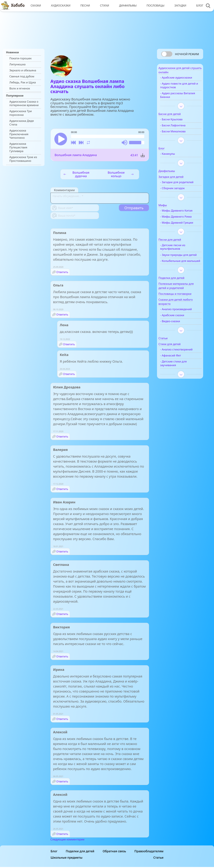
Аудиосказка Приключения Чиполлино (19, 134)
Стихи (103, 6)
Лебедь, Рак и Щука (23, 82)
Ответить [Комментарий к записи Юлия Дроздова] (62, 438)
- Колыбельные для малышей (179, 275)
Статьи (158, 859)
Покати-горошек (20, 58)
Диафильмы (127, 6)
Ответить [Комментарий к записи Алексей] (62, 782)
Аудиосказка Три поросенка (21, 113)
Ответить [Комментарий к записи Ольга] (62, 316)
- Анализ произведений (182, 326)
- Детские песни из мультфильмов (179, 256)
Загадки (178, 6)
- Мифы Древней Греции (178, 230)
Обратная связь (114, 852)
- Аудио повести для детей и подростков (180, 87)
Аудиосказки (60, 6)
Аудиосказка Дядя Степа (22, 123)
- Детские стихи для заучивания (180, 384)
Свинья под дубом (22, 76)
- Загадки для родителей (175, 186)
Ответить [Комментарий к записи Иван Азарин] (62, 552)
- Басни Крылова (178, 121)
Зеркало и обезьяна (23, 70)
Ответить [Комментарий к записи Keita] (69, 375)
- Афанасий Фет (177, 376)
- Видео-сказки (176, 338)
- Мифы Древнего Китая (182, 216)
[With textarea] (100, 199)
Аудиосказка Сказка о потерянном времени (24, 103)
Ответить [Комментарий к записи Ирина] (62, 720)
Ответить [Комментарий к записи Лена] (69, 345)
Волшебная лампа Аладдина (76, 156)
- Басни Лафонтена (179, 127)
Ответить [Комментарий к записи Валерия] (62, 490)
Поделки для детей (80, 852)
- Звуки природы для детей (180, 266)
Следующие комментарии (67, 840)
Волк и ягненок (20, 88)
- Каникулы (174, 156)
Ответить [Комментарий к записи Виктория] (62, 657)
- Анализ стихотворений (176, 368)
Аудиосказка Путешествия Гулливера (18, 147)
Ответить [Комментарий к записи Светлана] (62, 615)
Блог (198, 6)
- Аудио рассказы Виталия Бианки (178, 97)
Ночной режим (187, 54)
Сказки (36, 6)
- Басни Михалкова (179, 133)
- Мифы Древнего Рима (182, 222)
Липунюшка (17, 64)
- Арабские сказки (178, 332)
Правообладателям (149, 852)
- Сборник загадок (179, 194)
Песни (85, 6)
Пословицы (154, 6)
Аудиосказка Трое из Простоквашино (23, 159)
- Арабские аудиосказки (182, 80)
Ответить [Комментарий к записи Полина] (62, 273)
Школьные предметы (67, 859)
